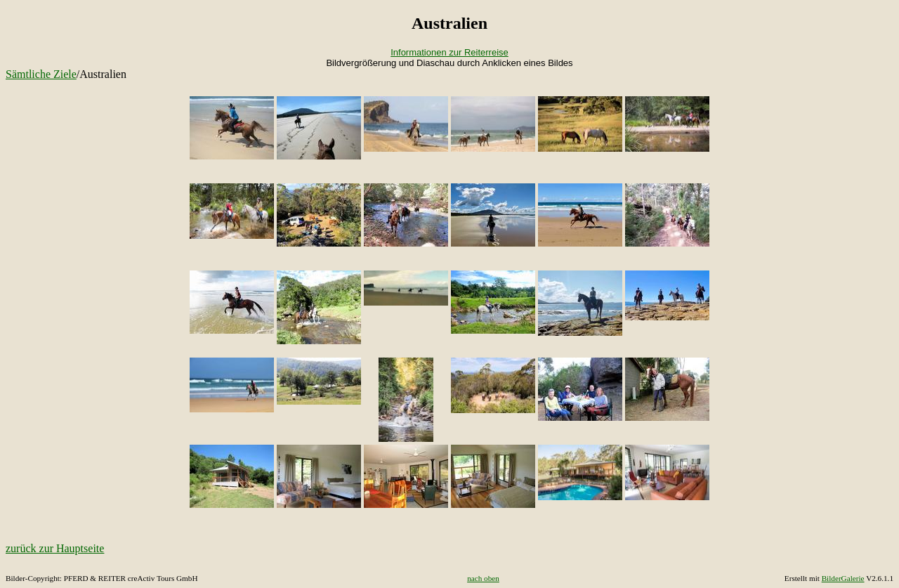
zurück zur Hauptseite (55, 548)
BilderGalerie (843, 578)
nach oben (483, 578)
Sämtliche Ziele (41, 74)
